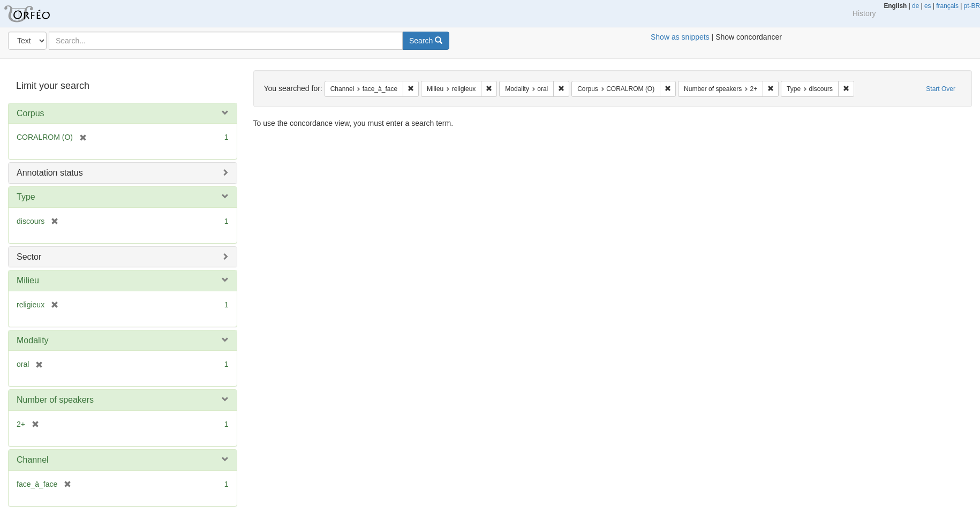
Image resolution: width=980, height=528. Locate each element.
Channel (33, 460)
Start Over (941, 89)
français (947, 6)
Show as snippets (680, 37)
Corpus (31, 113)
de (915, 6)
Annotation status (50, 173)
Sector (29, 257)
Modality (33, 340)
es (928, 6)
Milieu (28, 280)
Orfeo (40, 13)
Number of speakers (55, 400)
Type (26, 197)
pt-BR (972, 6)
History (864, 13)
